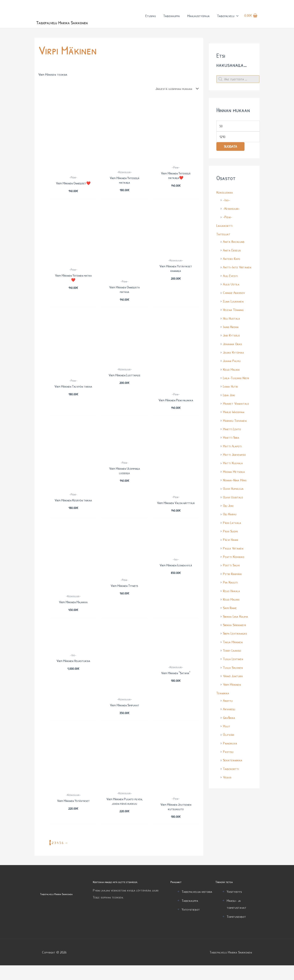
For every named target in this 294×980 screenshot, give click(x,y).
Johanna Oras (232, 345)
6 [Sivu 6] (63, 857)
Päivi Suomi (230, 531)
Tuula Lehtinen (233, 657)
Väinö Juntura (233, 674)
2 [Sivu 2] (53, 857)
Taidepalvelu (227, 17)
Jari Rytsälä (231, 336)
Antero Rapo (232, 260)
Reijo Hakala (231, 590)
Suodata (230, 149)
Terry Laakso (232, 649)
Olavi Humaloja (233, 488)
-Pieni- (228, 219)
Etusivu (150, 17)
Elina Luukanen (233, 302)
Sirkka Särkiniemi (234, 624)
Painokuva (230, 741)
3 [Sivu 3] (55, 857)
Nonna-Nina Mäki (235, 480)
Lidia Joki (229, 395)
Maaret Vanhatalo (236, 404)
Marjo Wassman (234, 412)
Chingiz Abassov (234, 294)
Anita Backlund (234, 243)
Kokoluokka (225, 194)
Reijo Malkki (231, 598)
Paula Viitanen (233, 548)
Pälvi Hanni (231, 539)
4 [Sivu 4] (58, 857)
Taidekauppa (171, 17)
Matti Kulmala (233, 463)
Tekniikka (223, 691)
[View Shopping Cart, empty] (251, 17)
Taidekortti (231, 766)
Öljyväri (229, 733)
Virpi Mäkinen (232, 683)
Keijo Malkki (231, 370)
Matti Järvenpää (234, 455)
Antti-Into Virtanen (237, 269)
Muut (227, 724)
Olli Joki (228, 505)
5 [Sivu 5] (60, 857)
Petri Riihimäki (232, 573)
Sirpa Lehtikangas (235, 632)
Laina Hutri (230, 387)
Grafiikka (229, 716)
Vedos (227, 775)
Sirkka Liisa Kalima (235, 615)
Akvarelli (229, 707)
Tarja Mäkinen (233, 641)
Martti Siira (231, 438)
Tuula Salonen (233, 666)
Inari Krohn (231, 328)
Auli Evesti (230, 277)
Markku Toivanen (235, 421)
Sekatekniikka (233, 758)
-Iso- (226, 202)
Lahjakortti (224, 227)
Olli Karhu (230, 514)
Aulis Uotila (231, 286)
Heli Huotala (231, 319)
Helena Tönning (233, 311)
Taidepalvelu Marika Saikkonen (63, 24)
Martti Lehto (232, 429)
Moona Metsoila (234, 472)
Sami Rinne (230, 607)
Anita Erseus (232, 252)
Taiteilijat (223, 236)
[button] (236, 17)
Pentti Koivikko (234, 556)
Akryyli (228, 699)
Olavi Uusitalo (233, 497)
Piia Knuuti (230, 581)
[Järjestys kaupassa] (176, 90)
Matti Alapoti (232, 446)
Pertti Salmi (231, 564)
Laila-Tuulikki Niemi (236, 379)
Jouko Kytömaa (233, 353)
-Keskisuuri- (231, 210)
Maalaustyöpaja (198, 17)
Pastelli (228, 749)
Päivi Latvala (232, 522)
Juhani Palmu (232, 362)
